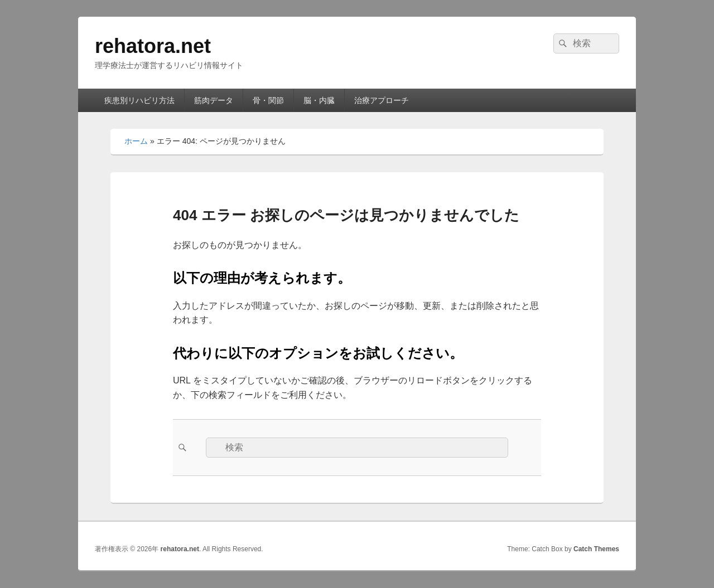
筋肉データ (214, 100)
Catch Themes (596, 549)
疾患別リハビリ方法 (139, 100)
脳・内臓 (319, 100)
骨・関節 (268, 100)
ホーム (136, 141)
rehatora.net (153, 46)
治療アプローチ (382, 100)
